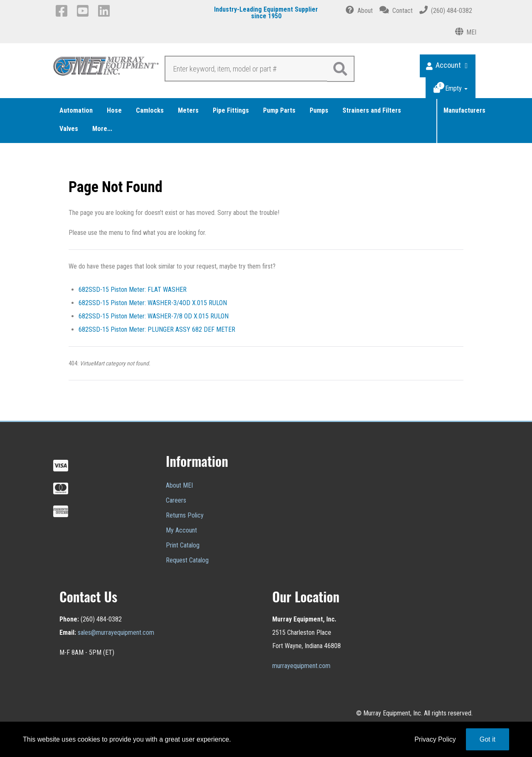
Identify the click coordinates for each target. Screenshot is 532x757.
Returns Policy (185, 515)
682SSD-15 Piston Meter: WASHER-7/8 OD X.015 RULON (154, 316)
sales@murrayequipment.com (116, 632)
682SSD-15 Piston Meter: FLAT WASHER (133, 290)
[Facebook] (63, 11)
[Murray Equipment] (106, 68)
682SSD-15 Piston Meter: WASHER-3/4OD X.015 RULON (153, 303)
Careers (176, 500)
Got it (488, 739)
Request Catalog (187, 560)
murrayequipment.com (301, 666)
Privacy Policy (435, 739)
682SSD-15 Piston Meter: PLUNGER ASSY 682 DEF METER (157, 329)
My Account (181, 530)
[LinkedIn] (105, 11)
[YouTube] (84, 11)
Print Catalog (183, 545)
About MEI (179, 485)
